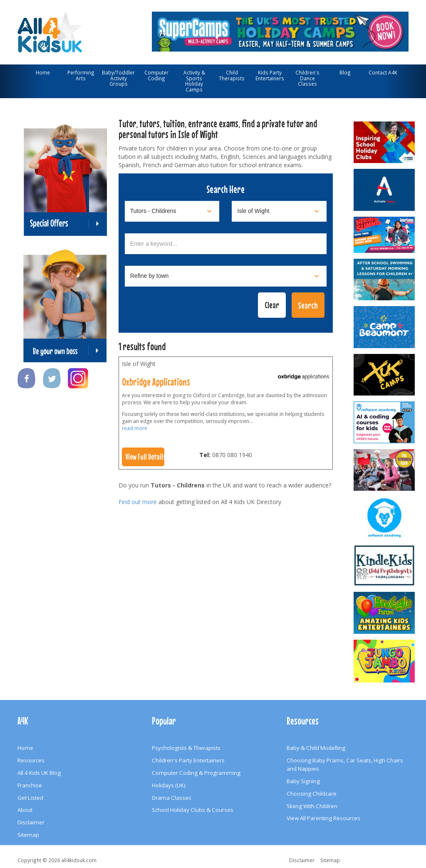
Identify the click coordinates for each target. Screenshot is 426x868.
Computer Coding (156, 75)
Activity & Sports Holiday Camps (194, 81)
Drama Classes (172, 798)
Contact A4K (383, 72)
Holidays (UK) (169, 785)
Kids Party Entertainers (270, 75)
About (25, 810)
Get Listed (30, 798)
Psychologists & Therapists (186, 748)
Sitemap (28, 835)
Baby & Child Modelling (316, 748)
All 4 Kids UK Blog (39, 773)
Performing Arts (81, 75)
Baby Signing (303, 781)
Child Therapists (232, 75)
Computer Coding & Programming (196, 773)
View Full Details (145, 457)
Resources (31, 760)
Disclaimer (31, 822)
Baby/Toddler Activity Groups (118, 78)
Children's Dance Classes (307, 78)
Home (43, 72)
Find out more (138, 502)
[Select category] (172, 211)
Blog (345, 72)
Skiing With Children (312, 806)
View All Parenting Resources (323, 818)
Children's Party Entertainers (188, 760)
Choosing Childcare (312, 794)
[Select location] (279, 211)
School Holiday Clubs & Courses (193, 810)
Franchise (30, 785)
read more (135, 428)
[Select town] (226, 276)
